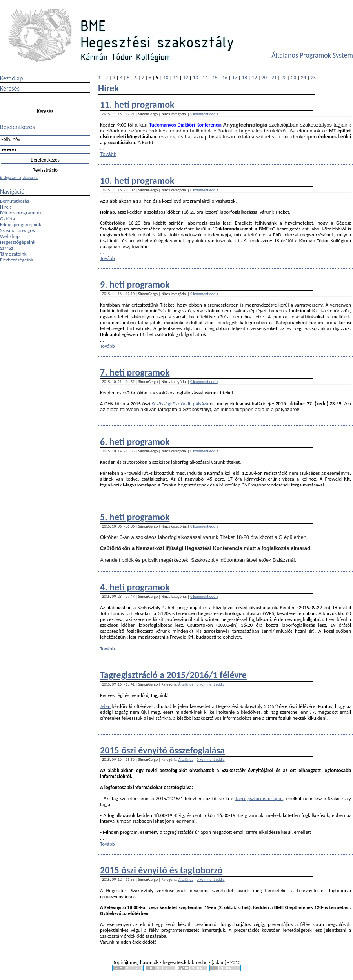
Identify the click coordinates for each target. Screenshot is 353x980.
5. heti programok (135, 517)
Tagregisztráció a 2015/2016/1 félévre (173, 675)
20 (264, 77)
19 (254, 77)
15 (215, 77)
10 (166, 77)
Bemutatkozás (15, 201)
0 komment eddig (204, 114)
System (343, 55)
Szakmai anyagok (17, 230)
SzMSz (6, 248)
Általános (285, 55)
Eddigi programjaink (21, 224)
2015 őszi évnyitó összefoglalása (162, 750)
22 (284, 77)
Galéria (7, 219)
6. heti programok (135, 442)
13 (195, 77)
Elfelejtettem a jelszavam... (19, 177)
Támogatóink (13, 254)
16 (225, 77)
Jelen (105, 706)
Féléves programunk (21, 213)
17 (235, 77)
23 (294, 77)
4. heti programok (135, 587)
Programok (315, 55)
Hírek (5, 207)
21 (274, 77)
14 (205, 77)
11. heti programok (137, 104)
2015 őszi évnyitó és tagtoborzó (161, 870)
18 (245, 77)
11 (176, 77)
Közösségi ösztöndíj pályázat (181, 404)
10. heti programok (137, 181)
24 (303, 77)
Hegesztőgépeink (18, 242)
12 (185, 77)
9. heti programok (135, 284)
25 (313, 77)
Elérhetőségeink (16, 260)
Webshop (10, 236)
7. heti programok (135, 372)
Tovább (108, 154)
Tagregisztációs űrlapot (259, 798)
